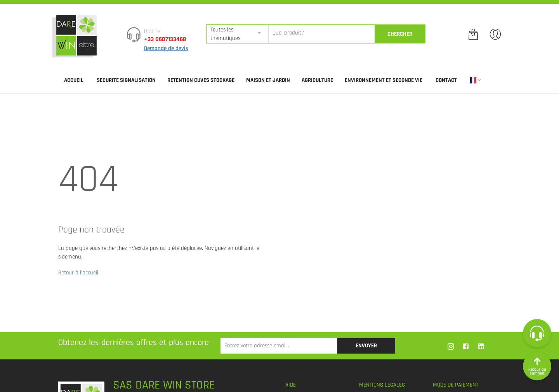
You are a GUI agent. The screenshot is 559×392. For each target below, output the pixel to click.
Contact (446, 80)
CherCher (400, 34)
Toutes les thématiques (225, 34)
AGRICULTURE (317, 80)
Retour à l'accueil (78, 273)
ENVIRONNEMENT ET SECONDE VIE (384, 80)
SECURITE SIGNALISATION (126, 80)
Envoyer (366, 346)
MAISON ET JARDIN (268, 80)
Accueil (74, 80)
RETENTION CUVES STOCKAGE (201, 80)
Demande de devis (166, 48)
